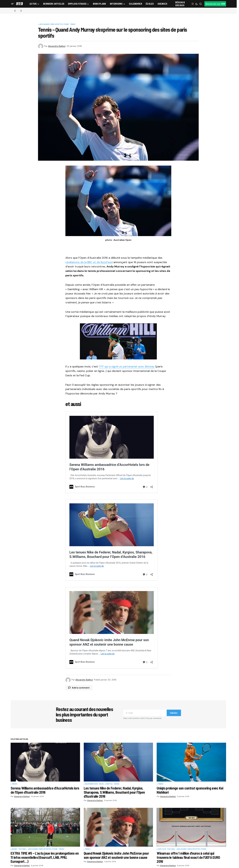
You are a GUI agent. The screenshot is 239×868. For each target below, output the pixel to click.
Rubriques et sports (20, 854)
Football (23, 802)
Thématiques (132, 849)
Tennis (73, 24)
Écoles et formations (21, 864)
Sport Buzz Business (21, 849)
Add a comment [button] (81, 641)
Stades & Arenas (55, 864)
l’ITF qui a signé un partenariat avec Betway (127, 366)
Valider (174, 666)
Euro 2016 (162, 802)
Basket (15, 802)
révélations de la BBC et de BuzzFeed (89, 262)
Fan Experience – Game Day (60, 854)
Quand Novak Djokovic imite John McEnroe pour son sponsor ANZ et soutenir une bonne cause (118, 602)
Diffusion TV (131, 859)
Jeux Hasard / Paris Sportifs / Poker (54, 24)
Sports (92, 849)
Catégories (53, 849)
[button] (12, 4)
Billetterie (130, 854)
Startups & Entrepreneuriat (60, 859)
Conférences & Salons (136, 864)
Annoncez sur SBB (215, 4)
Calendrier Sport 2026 (21, 859)
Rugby (92, 859)
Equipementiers (91, 737)
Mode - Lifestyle (106, 737)
